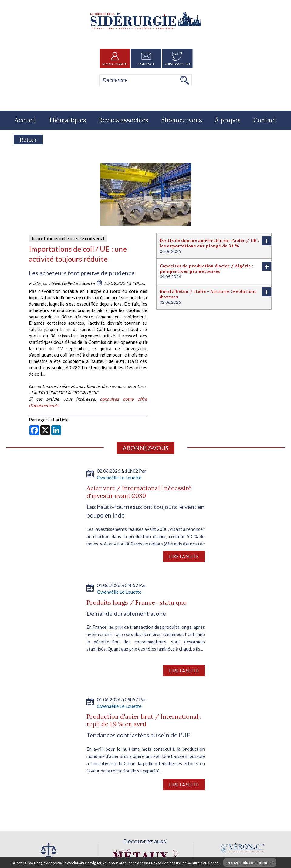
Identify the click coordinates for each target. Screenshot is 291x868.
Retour (28, 139)
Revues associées (124, 120)
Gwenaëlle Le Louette (73, 283)
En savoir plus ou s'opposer (250, 863)
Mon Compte (115, 58)
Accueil (25, 120)
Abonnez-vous (182, 120)
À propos (228, 120)
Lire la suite (184, 556)
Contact (146, 58)
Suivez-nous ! (177, 58)
